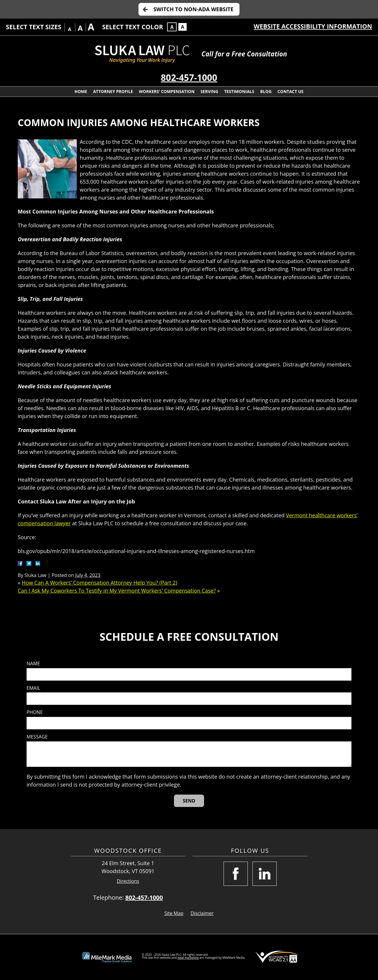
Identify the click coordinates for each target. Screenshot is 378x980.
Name (33, 664)
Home (81, 91)
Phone (35, 712)
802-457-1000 (189, 78)
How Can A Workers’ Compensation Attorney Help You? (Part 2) (100, 583)
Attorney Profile (113, 91)
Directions (128, 881)
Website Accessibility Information (313, 26)
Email (33, 688)
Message (37, 737)
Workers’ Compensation (167, 91)
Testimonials (239, 91)
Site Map (174, 913)
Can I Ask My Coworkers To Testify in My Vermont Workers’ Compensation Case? (117, 591)
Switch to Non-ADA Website (193, 9)
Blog (266, 91)
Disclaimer (202, 913)
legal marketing (188, 958)
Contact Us (291, 91)
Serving (209, 91)
